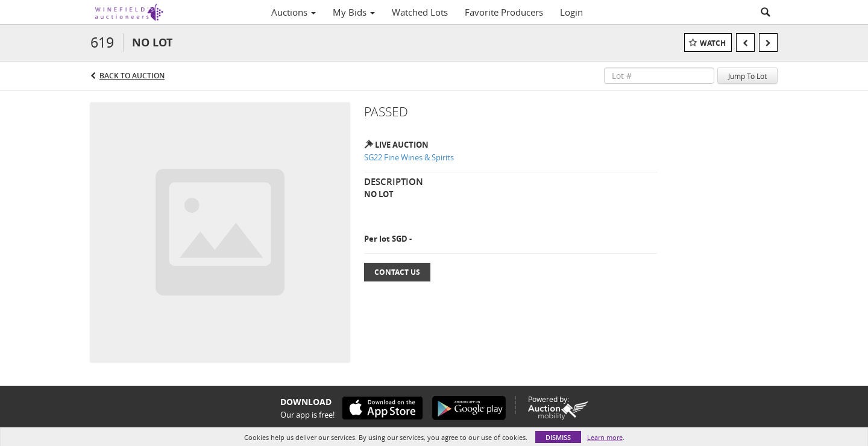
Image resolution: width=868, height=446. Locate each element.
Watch (713, 43)
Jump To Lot (747, 76)
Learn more (605, 437)
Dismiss (558, 437)
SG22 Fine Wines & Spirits (409, 157)
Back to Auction (132, 76)
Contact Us (397, 272)
